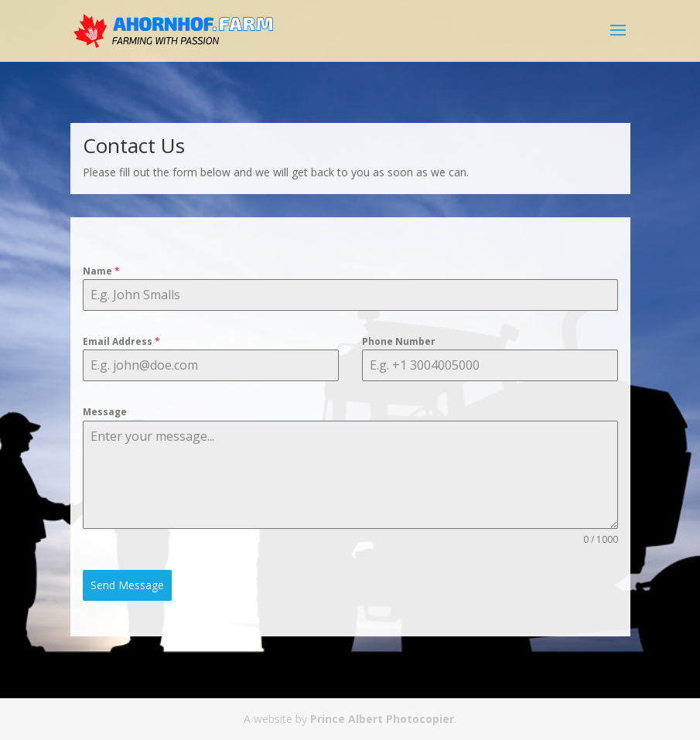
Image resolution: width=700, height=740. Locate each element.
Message (105, 412)
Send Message (127, 585)
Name (101, 271)
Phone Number (399, 341)
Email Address (121, 341)
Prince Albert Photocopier (382, 719)
